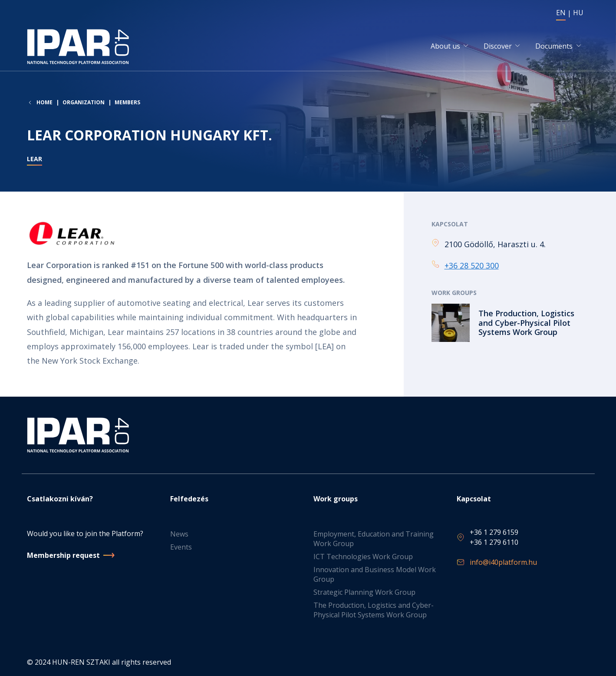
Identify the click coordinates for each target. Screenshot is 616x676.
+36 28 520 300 (472, 266)
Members (127, 104)
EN (561, 13)
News (179, 534)
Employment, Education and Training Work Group (374, 539)
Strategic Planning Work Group (364, 593)
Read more (511, 324)
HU (578, 13)
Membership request (63, 555)
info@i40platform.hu (503, 563)
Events (181, 547)
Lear (35, 161)
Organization (84, 104)
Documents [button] (554, 47)
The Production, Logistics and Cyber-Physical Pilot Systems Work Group (374, 610)
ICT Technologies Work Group (363, 557)
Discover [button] (498, 47)
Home (44, 104)
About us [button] (445, 47)
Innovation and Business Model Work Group (375, 575)
